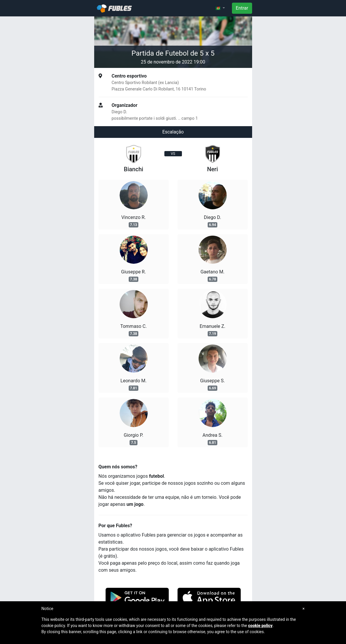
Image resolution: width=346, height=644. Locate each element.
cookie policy (260, 626)
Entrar (242, 8)
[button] (220, 8)
